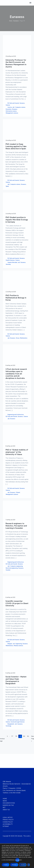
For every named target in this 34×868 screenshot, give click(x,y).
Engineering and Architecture (16, 417)
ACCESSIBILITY (8, 830)
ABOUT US (6, 815)
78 (17, 742)
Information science (11, 111)
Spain (7, 187)
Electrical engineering (12, 572)
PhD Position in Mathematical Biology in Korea (16, 300)
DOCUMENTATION (9, 808)
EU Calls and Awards (13, 103)
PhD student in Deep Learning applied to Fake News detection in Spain (16, 147)
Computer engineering (16, 570)
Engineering (19, 648)
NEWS (5, 806)
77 (13, 742)
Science (8, 105)
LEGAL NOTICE (8, 823)
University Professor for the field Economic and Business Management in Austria (16, 63)
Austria (10, 107)
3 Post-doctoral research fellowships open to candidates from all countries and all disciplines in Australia (16, 376)
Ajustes (23, 865)
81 (29, 742)
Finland (18, 496)
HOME (5, 804)
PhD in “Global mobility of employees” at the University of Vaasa (17, 455)
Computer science (20, 107)
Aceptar (6, 865)
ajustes (17, 860)
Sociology (8, 731)
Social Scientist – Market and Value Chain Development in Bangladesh (16, 685)
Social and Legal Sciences (18, 727)
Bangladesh (11, 729)
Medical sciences (18, 650)
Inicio (11, 21)
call (13, 107)
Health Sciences (10, 261)
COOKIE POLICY (8, 827)
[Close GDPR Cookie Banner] (29, 865)
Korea (18, 340)
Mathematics (24, 340)
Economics (9, 109)
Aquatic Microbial (12, 264)
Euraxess (16, 21)
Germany (8, 266)
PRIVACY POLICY (8, 825)
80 (25, 742)
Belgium (10, 648)
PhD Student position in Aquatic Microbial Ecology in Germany (17, 221)
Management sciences (12, 113)
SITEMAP (6, 832)
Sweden (8, 574)
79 (21, 742)
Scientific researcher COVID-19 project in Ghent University (17, 608)
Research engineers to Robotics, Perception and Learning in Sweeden (16, 529)
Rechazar (14, 865)
